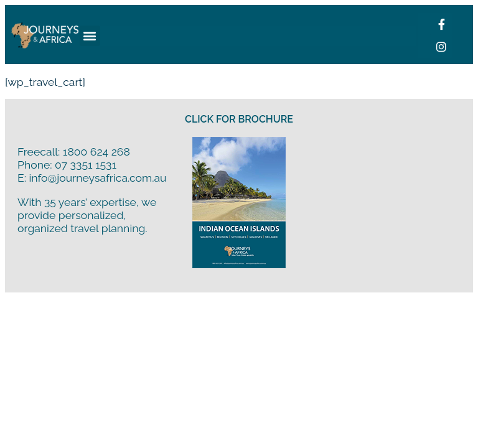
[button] (90, 36)
